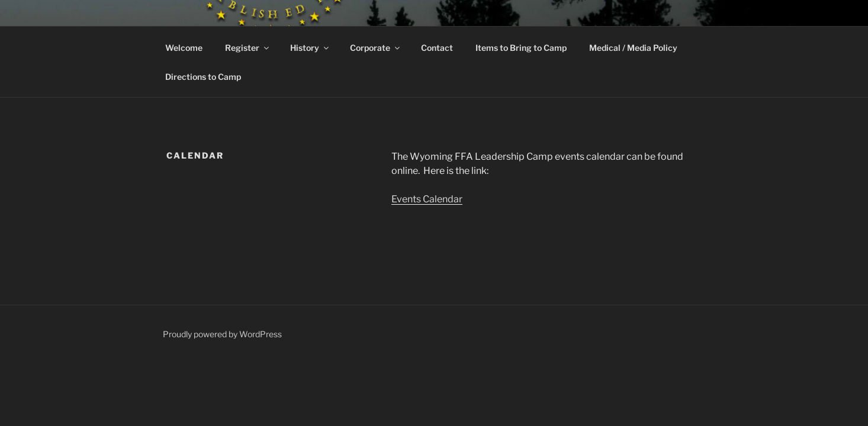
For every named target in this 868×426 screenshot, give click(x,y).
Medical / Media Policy (633, 48)
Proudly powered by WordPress (222, 334)
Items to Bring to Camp (521, 48)
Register (248, 48)
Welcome (184, 48)
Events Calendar (427, 199)
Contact (437, 48)
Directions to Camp (203, 77)
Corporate (376, 48)
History (310, 48)
